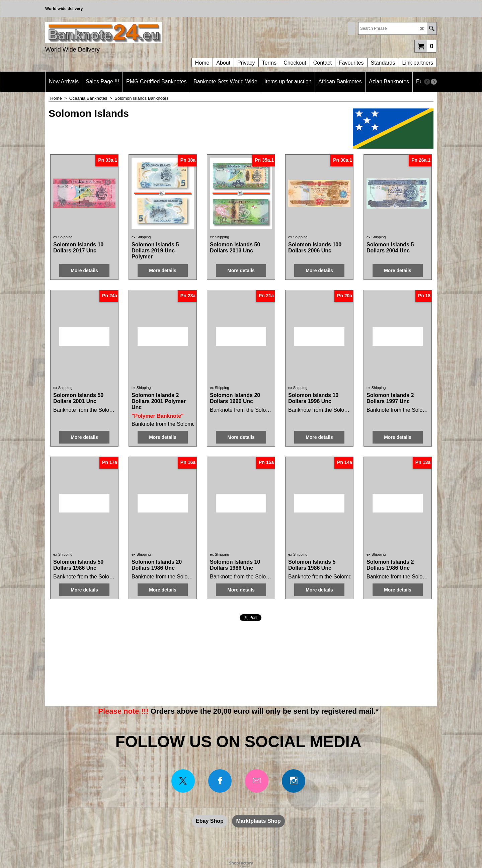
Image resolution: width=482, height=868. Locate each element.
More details (84, 270)
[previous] (427, 82)
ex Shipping (63, 237)
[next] (434, 82)
